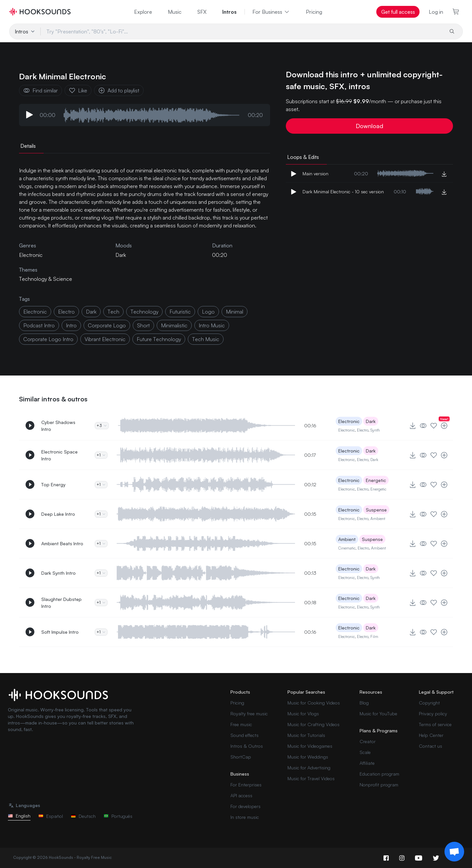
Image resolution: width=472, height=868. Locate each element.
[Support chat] (454, 852)
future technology (159, 339)
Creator (368, 741)
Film (374, 637)
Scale (365, 752)
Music (175, 12)
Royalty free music (249, 714)
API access (241, 795)
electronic (35, 312)
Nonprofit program (379, 785)
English (19, 816)
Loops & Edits (303, 157)
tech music (206, 339)
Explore (143, 12)
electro (66, 312)
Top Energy (53, 484)
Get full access (398, 12)
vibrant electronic (105, 339)
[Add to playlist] (444, 426)
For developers (246, 806)
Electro (363, 430)
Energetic (376, 480)
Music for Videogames (310, 746)
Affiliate (367, 763)
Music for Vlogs (303, 714)
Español (51, 816)
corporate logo (107, 325)
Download (369, 126)
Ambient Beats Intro (62, 543)
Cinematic (347, 548)
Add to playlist (119, 90)
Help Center (431, 735)
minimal (235, 312)
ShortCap (241, 757)
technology (144, 312)
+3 (102, 425)
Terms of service (435, 724)
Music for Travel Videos (311, 778)
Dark (121, 255)
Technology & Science (46, 279)
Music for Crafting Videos (314, 724)
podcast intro (39, 325)
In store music (245, 817)
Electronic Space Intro (59, 455)
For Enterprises (246, 785)
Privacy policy (433, 714)
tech (113, 312)
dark (91, 312)
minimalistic (174, 325)
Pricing (314, 12)
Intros (229, 12)
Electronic (349, 421)
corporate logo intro (48, 339)
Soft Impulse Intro (60, 632)
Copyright (429, 703)
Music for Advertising (309, 768)
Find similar (40, 90)
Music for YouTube (378, 714)
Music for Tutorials (306, 735)
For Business (271, 12)
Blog (364, 703)
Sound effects (245, 735)
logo (208, 312)
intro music (212, 325)
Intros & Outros (247, 746)
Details (28, 146)
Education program (379, 774)
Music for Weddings (308, 757)
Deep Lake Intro (58, 514)
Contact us (431, 746)
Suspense (376, 510)
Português (118, 816)
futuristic (180, 312)
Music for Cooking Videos (314, 703)
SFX (202, 12)
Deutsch (83, 816)
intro (71, 325)
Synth (375, 430)
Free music (241, 724)
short (143, 325)
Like (78, 90)
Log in (436, 12)
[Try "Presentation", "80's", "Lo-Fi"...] (242, 31)
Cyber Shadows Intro (58, 426)
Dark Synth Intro (59, 573)
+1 (101, 455)
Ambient (378, 519)
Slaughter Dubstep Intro (61, 603)
